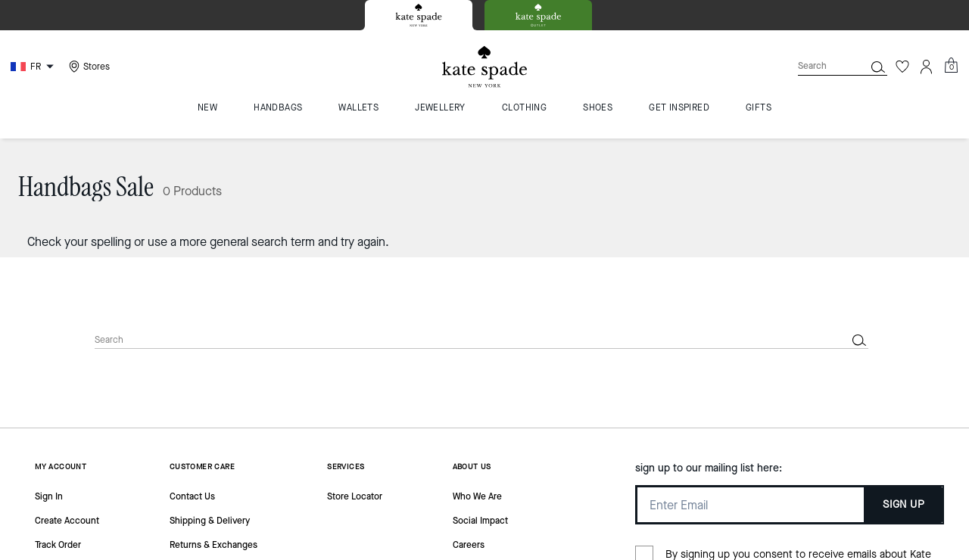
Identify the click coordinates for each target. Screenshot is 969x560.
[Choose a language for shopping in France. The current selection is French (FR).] (34, 67)
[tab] (419, 15)
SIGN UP (904, 504)
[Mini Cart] (951, 66)
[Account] (927, 67)
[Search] (819, 66)
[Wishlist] (902, 67)
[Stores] (87, 67)
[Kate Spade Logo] (484, 67)
